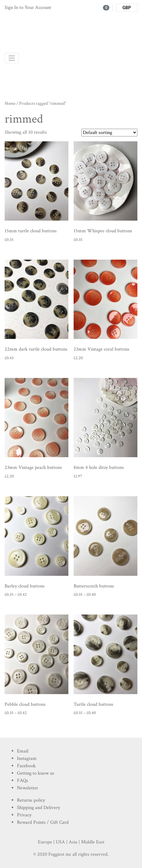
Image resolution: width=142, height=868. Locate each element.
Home (10, 103)
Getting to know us (36, 773)
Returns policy (31, 800)
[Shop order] (109, 133)
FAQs (22, 781)
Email (23, 751)
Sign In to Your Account (28, 8)
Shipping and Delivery (39, 808)
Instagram (27, 758)
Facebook (26, 766)
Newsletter (28, 788)
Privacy (24, 815)
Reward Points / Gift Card (43, 822)
